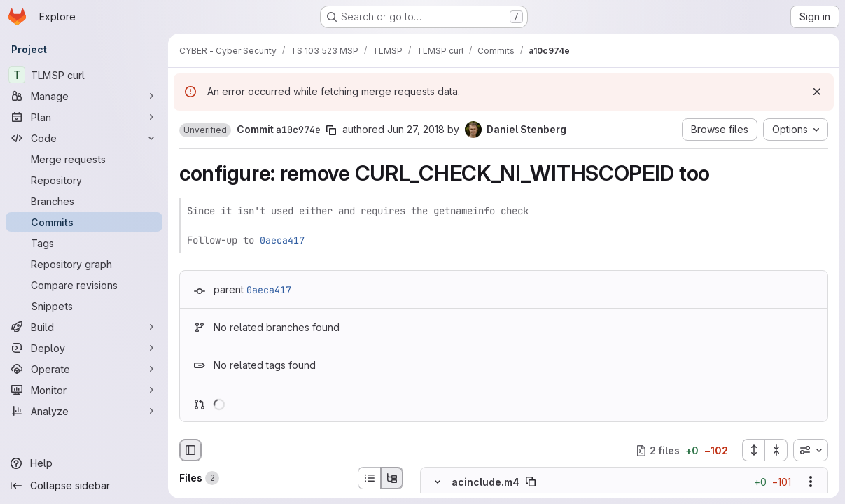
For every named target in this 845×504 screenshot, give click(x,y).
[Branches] (84, 201)
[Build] (84, 327)
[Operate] (84, 369)
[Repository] (84, 180)
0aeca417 (282, 240)
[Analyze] (84, 411)
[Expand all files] (753, 450)
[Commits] (84, 222)
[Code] (84, 138)
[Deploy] (84, 348)
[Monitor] (84, 390)
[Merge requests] (84, 159)
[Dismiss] (817, 92)
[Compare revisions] (84, 285)
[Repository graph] (84, 264)
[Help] (84, 463)
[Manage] (84, 96)
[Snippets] (84, 306)
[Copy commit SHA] (331, 130)
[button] (205, 130)
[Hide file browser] (190, 450)
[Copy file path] (531, 482)
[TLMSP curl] (84, 75)
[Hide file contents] (438, 482)
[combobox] (811, 450)
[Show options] (811, 482)
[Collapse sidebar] (84, 486)
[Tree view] (392, 478)
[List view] (369, 478)
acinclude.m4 (486, 482)
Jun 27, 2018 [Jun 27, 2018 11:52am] (416, 129)
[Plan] (84, 117)
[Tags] (84, 243)
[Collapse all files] (776, 450)
